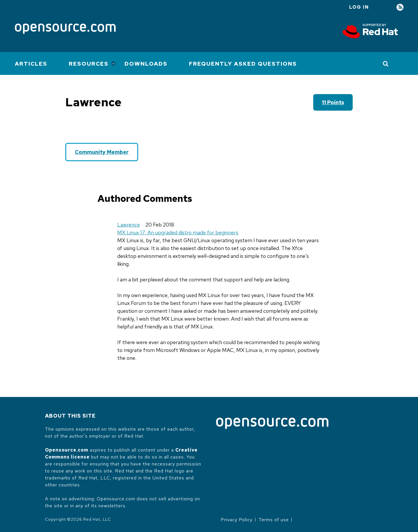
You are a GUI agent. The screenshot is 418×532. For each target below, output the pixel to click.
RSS (400, 7)
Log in (359, 7)
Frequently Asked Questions (243, 64)
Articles (31, 64)
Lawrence (129, 225)
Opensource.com (67, 450)
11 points (333, 102)
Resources (89, 64)
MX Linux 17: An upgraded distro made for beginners (178, 232)
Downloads (146, 64)
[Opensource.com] (65, 29)
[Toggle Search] (386, 64)
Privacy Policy (237, 520)
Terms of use (274, 520)
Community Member (102, 152)
